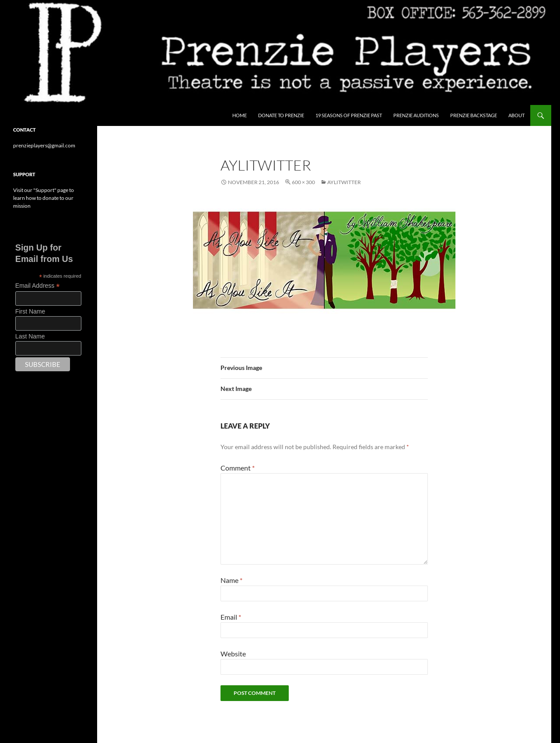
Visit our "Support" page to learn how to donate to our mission (44, 198)
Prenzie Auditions (416, 115)
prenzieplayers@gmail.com (44, 145)
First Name (30, 311)
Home (240, 115)
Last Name (30, 336)
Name (231, 580)
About (516, 115)
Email (231, 617)
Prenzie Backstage (474, 115)
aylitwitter (344, 182)
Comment (238, 468)
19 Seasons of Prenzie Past (349, 115)
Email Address (38, 286)
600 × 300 (303, 182)
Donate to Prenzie (281, 115)
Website (233, 654)
